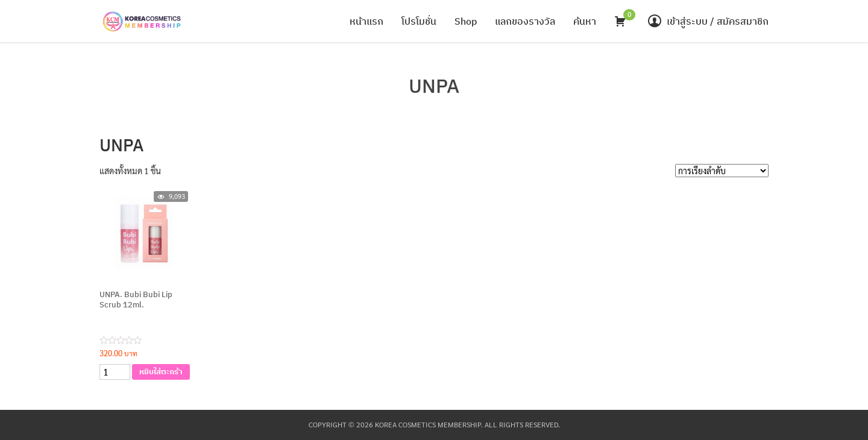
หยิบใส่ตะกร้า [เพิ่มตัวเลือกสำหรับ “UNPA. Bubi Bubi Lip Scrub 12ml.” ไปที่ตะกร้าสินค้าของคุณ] (161, 372)
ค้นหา (585, 21)
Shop (466, 21)
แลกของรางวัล (525, 21)
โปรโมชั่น (419, 21)
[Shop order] (722, 171)
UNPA (434, 86)
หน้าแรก (366, 21)
